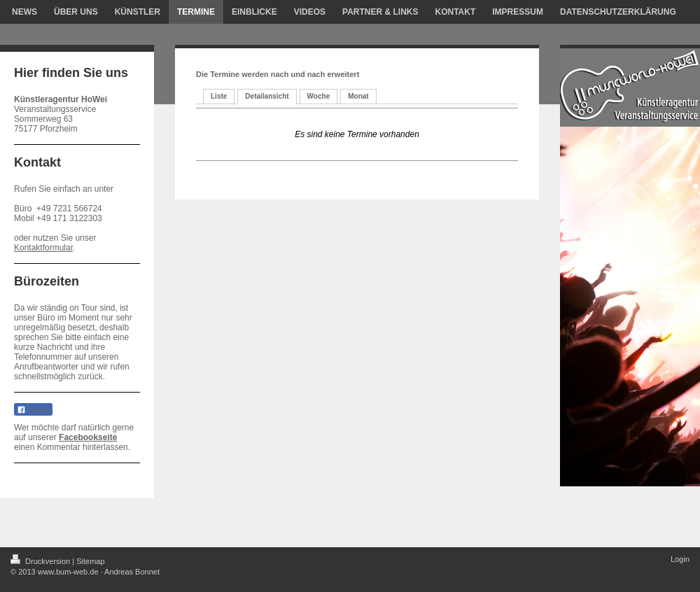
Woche (319, 96)
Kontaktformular (43, 248)
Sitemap (90, 561)
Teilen (33, 410)
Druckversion (41, 561)
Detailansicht (267, 96)
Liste (219, 96)
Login (680, 559)
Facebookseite (88, 437)
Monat (358, 96)
